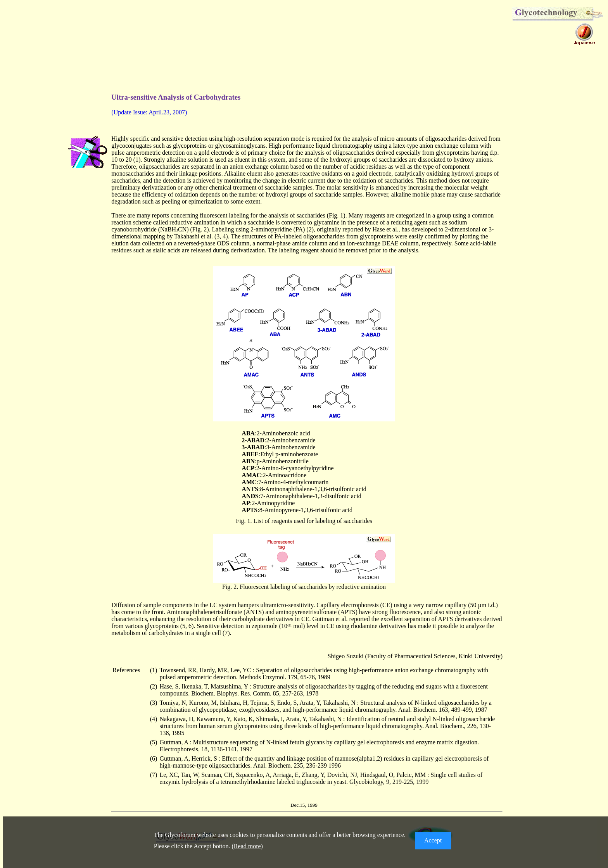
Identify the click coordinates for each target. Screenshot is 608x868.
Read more (247, 846)
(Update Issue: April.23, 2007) (149, 112)
